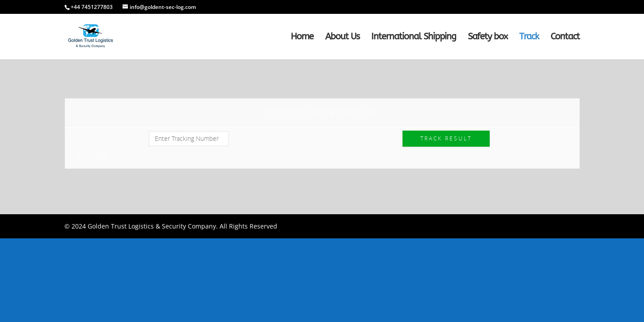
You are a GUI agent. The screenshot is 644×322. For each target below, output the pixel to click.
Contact (565, 38)
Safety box (488, 38)
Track (529, 38)
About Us (342, 38)
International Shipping (414, 38)
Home (302, 38)
